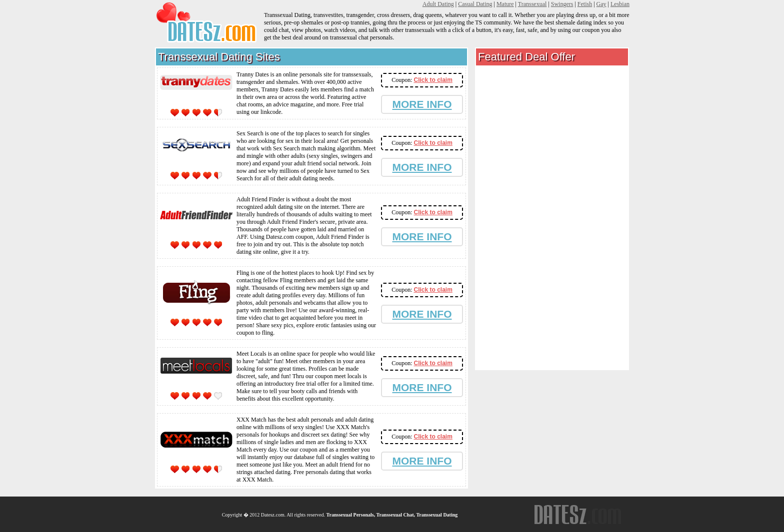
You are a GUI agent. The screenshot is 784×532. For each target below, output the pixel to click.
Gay (601, 4)
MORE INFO (422, 104)
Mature (505, 4)
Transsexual (532, 4)
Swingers (562, 4)
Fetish (585, 4)
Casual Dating (475, 4)
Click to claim (433, 80)
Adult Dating (438, 4)
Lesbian (620, 4)
